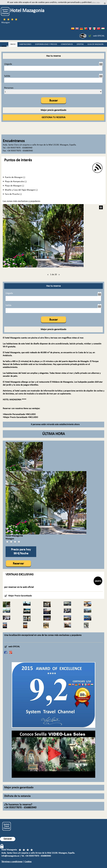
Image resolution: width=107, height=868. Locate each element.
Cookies (28, 862)
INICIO (13, 44)
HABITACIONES (25, 44)
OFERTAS (80, 44)
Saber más (96, 2)
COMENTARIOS (67, 44)
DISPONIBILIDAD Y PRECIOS (46, 44)
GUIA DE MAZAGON (95, 44)
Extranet (8, 839)
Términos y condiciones (12, 862)
